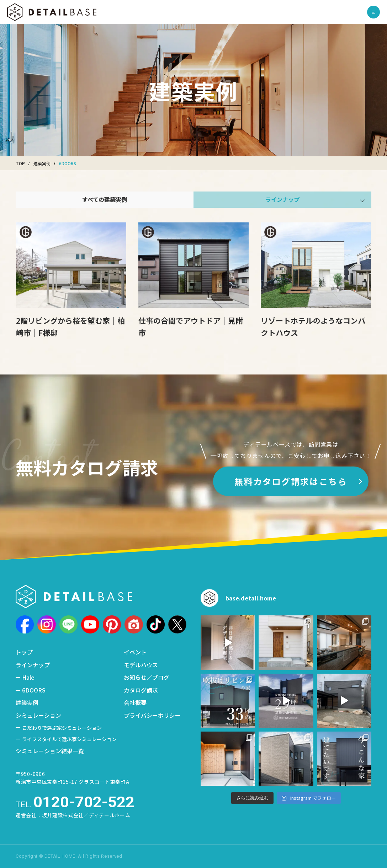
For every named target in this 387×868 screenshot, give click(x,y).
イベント (135, 652)
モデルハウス (141, 665)
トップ (24, 652)
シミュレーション (38, 715)
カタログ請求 (141, 690)
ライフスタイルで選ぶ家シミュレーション (69, 739)
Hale (28, 677)
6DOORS (34, 690)
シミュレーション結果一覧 (50, 751)
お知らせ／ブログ (147, 677)
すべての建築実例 (105, 199)
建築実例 (27, 702)
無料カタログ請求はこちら (291, 481)
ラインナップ (33, 665)
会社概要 (135, 702)
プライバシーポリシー (152, 715)
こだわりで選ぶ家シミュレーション (62, 728)
